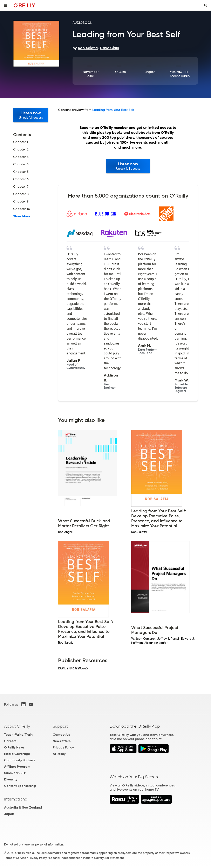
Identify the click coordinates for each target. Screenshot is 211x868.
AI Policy (59, 754)
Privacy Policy (63, 747)
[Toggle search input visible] (206, 5)
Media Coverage (17, 754)
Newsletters (62, 741)
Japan (9, 814)
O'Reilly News (14, 747)
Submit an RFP (15, 773)
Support (60, 726)
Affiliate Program (17, 767)
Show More (22, 216)
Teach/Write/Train (18, 735)
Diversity (11, 779)
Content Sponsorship (20, 786)
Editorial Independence (65, 858)
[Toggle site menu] (5, 5)
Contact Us (61, 735)
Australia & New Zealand (23, 807)
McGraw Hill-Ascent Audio (180, 74)
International (16, 799)
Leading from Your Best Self (113, 110)
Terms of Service (15, 858)
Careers (10, 741)
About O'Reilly (17, 726)
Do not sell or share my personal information (33, 844)
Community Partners (20, 760)
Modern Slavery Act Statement (103, 858)
